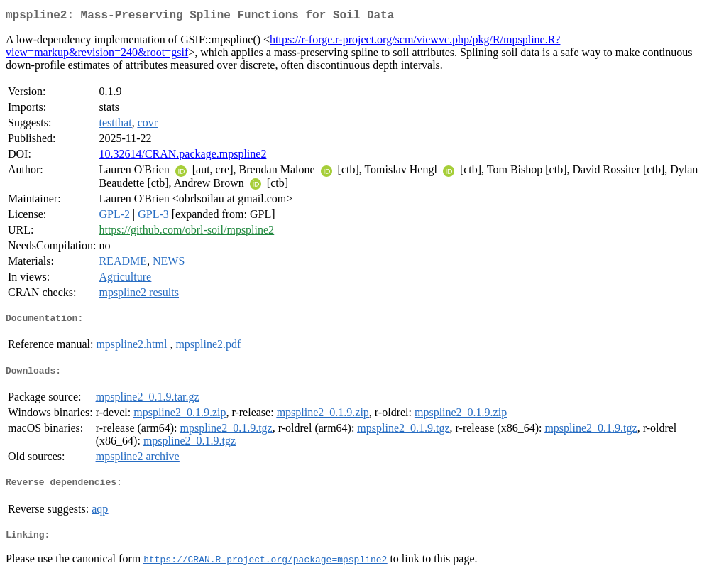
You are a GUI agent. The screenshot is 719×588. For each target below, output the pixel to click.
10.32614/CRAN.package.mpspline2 (182, 157)
